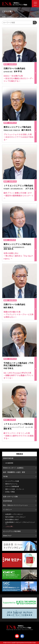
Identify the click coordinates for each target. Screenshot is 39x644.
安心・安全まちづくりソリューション (15, 505)
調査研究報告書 (8, 458)
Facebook (22, 636)
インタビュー (7, 510)
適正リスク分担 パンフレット (15, 489)
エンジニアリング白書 (12, 481)
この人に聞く (9, 526)
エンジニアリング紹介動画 (12, 531)
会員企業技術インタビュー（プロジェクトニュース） (20, 523)
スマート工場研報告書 (12, 486)
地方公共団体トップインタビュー (15, 517)
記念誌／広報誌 (10, 492)
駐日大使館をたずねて (12, 520)
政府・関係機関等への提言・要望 (14, 472)
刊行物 (5, 476)
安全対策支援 (7, 501)
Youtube (17, 636)
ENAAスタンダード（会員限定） (14, 468)
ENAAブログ (7, 536)
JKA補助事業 (9, 463)
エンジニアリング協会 (21, 4)
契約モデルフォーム (11, 484)
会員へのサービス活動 (10, 497)
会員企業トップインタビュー (14, 514)
